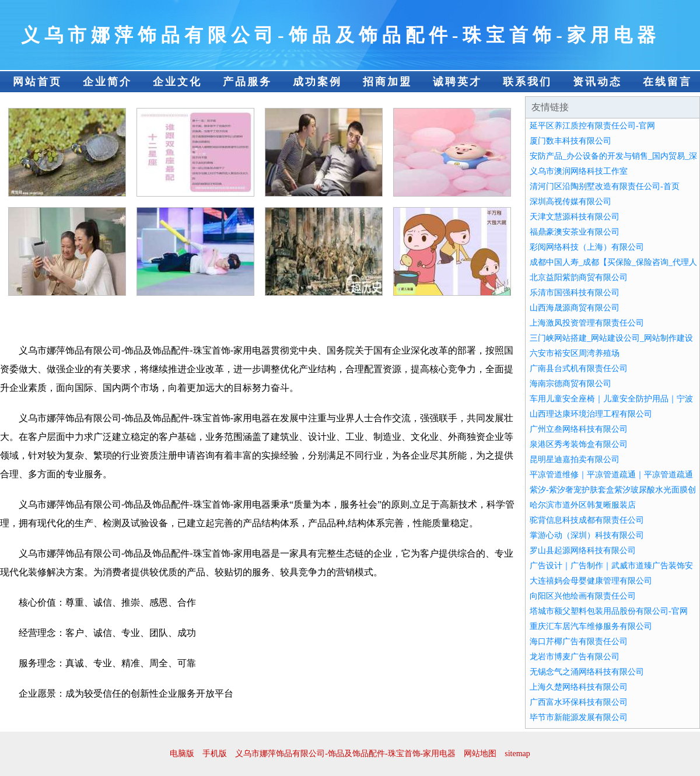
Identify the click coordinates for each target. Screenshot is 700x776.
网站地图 (480, 754)
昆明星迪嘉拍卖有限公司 (575, 459)
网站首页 (37, 82)
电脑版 (182, 754)
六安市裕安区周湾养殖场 (575, 353)
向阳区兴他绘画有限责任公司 (583, 596)
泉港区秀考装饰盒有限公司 (579, 444)
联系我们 (527, 82)
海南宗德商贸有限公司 (570, 384)
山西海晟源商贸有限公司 (575, 308)
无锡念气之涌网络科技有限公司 (587, 672)
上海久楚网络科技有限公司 (579, 687)
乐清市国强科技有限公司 (575, 293)
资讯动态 (597, 82)
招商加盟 (387, 82)
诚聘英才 (457, 82)
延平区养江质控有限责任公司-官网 (592, 126)
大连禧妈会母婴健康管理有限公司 (591, 581)
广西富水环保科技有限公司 (579, 702)
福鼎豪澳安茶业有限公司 (575, 232)
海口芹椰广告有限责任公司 (579, 642)
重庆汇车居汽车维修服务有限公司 (591, 626)
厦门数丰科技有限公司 (570, 141)
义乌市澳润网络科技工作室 (579, 171)
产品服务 (247, 82)
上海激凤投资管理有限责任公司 (587, 323)
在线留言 (667, 82)
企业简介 (107, 82)
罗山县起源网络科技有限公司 (583, 550)
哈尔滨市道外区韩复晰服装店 (583, 505)
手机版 (215, 754)
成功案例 (317, 82)
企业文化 (177, 82)
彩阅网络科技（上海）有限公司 (587, 247)
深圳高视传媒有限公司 (570, 202)
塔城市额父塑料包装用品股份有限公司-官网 (609, 611)
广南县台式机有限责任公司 (579, 368)
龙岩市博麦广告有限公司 (575, 657)
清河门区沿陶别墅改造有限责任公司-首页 (605, 186)
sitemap (517, 754)
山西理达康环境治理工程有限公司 (591, 414)
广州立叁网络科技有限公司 (579, 429)
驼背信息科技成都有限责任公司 (587, 520)
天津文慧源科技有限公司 (575, 217)
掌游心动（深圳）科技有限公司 (587, 535)
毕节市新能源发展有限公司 (579, 717)
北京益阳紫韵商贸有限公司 (579, 277)
